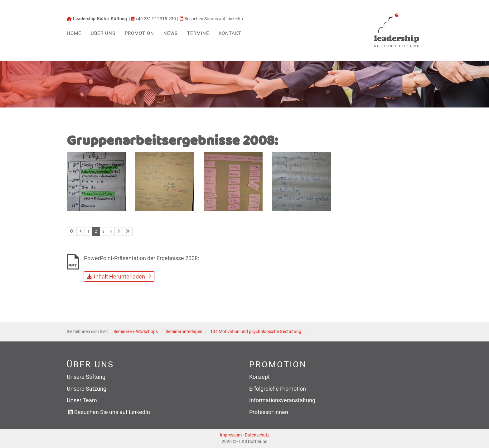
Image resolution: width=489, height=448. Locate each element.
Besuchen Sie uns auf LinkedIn (112, 412)
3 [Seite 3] (103, 231)
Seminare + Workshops (136, 332)
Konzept (259, 377)
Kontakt (230, 33)
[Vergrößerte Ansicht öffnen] (96, 182)
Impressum (231, 435)
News (171, 33)
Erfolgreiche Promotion (278, 389)
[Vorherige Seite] (81, 231)
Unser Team (82, 400)
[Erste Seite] (72, 231)
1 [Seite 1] (88, 231)
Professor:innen (269, 412)
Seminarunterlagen (184, 332)
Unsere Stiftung (86, 377)
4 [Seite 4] (111, 231)
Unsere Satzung (87, 389)
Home (74, 33)
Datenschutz (257, 435)
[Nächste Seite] (119, 231)
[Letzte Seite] (128, 231)
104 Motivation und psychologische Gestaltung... (258, 332)
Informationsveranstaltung (282, 400)
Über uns (103, 33)
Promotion (139, 33)
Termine (198, 33)
